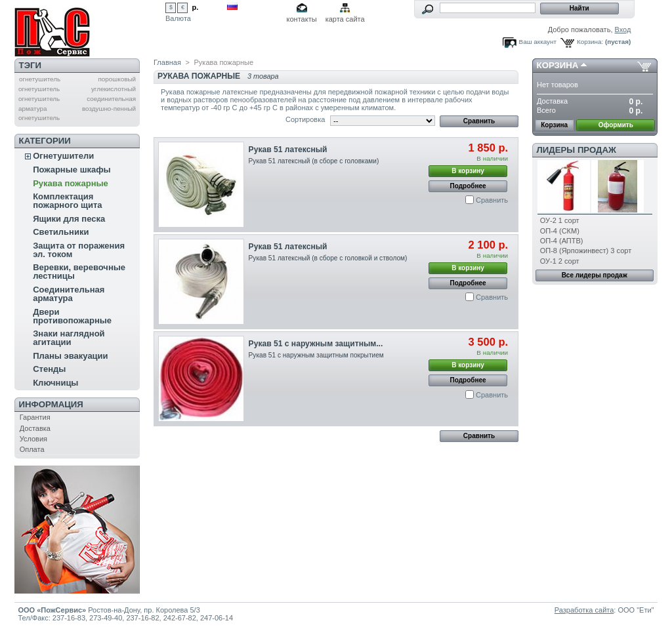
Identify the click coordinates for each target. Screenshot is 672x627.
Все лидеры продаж (595, 275)
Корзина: (590, 42)
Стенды (49, 369)
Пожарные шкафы (72, 170)
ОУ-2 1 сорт (560, 220)
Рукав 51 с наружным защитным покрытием (316, 355)
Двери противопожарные (72, 316)
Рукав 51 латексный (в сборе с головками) (314, 161)
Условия (33, 439)
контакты (302, 19)
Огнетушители (63, 156)
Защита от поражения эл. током (79, 250)
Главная (167, 62)
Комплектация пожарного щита (67, 201)
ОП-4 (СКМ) (560, 231)
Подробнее (468, 186)
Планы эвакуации (70, 356)
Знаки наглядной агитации (69, 338)
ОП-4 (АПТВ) (562, 241)
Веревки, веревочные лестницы (79, 272)
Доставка (35, 428)
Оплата (32, 449)
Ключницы (55, 383)
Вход (623, 30)
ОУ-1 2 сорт (560, 261)
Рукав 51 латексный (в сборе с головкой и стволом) (328, 258)
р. (196, 7)
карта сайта (345, 19)
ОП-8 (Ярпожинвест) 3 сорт (586, 251)
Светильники (61, 232)
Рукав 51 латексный (288, 150)
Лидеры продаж (577, 150)
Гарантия (35, 417)
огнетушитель (40, 79)
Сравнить (492, 200)
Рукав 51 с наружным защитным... (316, 344)
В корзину (468, 171)
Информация (51, 404)
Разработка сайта (584, 610)
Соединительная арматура (69, 294)
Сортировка (305, 119)
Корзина (558, 65)
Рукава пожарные (71, 183)
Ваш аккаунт (538, 42)
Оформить (616, 125)
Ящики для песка (69, 219)
